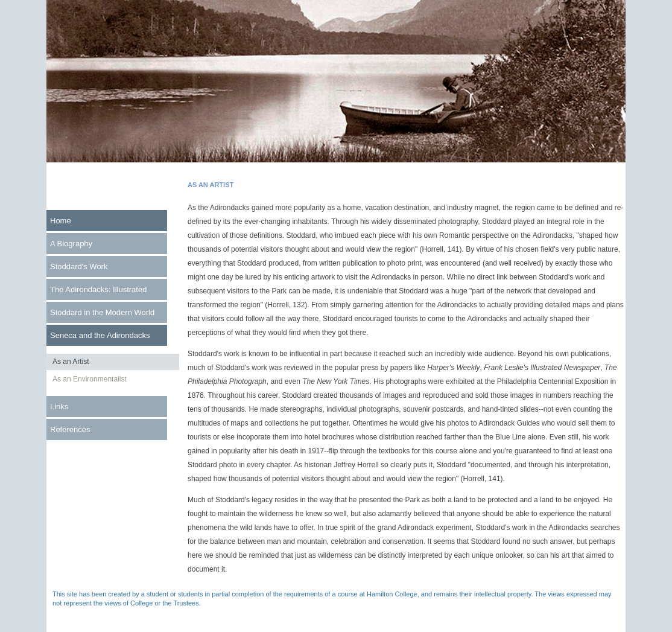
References (70, 429)
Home (61, 221)
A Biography (71, 244)
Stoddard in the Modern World (102, 312)
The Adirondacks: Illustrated (98, 289)
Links (59, 407)
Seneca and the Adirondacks (100, 335)
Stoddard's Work (79, 267)
